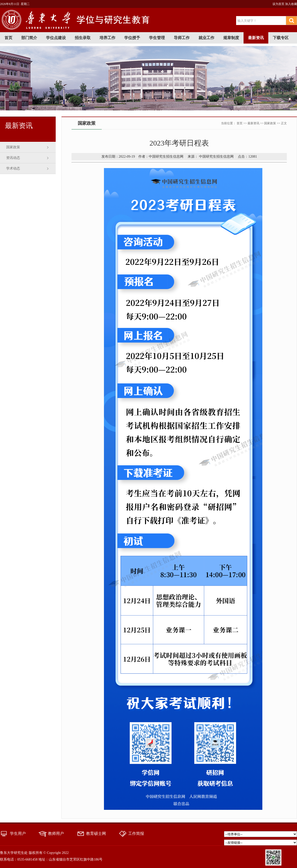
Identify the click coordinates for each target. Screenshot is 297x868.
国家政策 (13, 147)
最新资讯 (256, 38)
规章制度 (231, 38)
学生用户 (18, 833)
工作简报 (136, 833)
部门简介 (29, 38)
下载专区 (281, 38)
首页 (8, 38)
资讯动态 (13, 158)
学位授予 (132, 38)
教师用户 (56, 833)
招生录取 (83, 38)
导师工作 (182, 38)
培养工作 (107, 38)
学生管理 (157, 38)
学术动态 (13, 168)
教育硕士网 (96, 833)
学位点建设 (56, 38)
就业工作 (206, 38)
